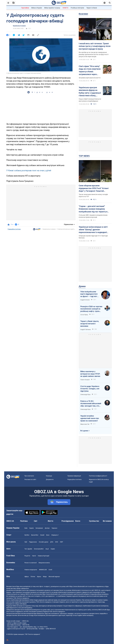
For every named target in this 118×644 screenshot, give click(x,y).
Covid (50, 570)
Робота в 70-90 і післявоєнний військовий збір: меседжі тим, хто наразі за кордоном (91, 404)
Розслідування (68, 521)
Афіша (27, 577)
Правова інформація (74, 476)
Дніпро (47, 528)
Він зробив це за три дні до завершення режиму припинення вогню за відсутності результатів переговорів (94, 54)
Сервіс (53, 549)
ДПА (52, 542)
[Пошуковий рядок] (110, 3)
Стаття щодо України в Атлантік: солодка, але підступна (90, 389)
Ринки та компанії (31, 563)
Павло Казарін (85, 380)
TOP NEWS (84, 156)
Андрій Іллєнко (85, 300)
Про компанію (29, 476)
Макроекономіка (44, 563)
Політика (24, 521)
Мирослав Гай (85, 424)
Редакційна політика (14, 229)
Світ (36, 521)
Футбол (27, 535)
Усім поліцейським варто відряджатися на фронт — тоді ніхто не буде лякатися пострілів (89, 294)
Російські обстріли (77, 8)
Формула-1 (55, 535)
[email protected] (32, 629)
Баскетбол (35, 535)
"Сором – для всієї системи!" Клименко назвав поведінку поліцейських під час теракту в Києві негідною (93, 209)
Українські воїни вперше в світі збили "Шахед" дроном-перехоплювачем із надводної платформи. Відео (93, 230)
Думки (82, 286)
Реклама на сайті (30, 479)
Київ (26, 528)
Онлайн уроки (44, 542)
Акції (47, 549)
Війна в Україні (37, 8)
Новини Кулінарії (43, 556)
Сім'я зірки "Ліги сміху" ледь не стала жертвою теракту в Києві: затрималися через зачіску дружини (90, 70)
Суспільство (94, 521)
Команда (49, 476)
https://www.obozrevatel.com (79, 586)
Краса (39, 577)
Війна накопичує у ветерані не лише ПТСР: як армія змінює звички (90, 374)
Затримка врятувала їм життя (90, 78)
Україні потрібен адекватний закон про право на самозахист (90, 418)
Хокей (42, 535)
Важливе (83, 14)
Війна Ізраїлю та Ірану (52, 8)
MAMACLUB (43, 570)
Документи (50, 479)
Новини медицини (31, 570)
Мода (45, 577)
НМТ (62, 542)
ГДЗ (26, 542)
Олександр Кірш (85, 395)
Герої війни (25, 8)
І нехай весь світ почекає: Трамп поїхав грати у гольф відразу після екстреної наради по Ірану (95, 46)
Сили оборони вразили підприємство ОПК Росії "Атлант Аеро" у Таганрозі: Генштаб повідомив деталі (94, 188)
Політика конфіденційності (98, 476)
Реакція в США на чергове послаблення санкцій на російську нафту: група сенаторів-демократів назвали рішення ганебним (91, 309)
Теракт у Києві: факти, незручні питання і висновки (90, 324)
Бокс (48, 535)
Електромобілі (39, 549)
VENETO (65, 8)
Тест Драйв (28, 549)
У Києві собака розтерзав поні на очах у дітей (29, 170)
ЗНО (57, 542)
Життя (50, 521)
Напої (34, 556)
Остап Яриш (84, 315)
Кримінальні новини (19, 26)
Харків (31, 528)
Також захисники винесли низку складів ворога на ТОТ (93, 195)
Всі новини (107, 521)
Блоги (78, 521)
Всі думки (84, 431)
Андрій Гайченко (86, 330)
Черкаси (54, 528)
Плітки (33, 577)
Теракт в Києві (92, 8)
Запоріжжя (39, 528)
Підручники (33, 542)
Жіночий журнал (54, 577)
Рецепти (27, 556)
